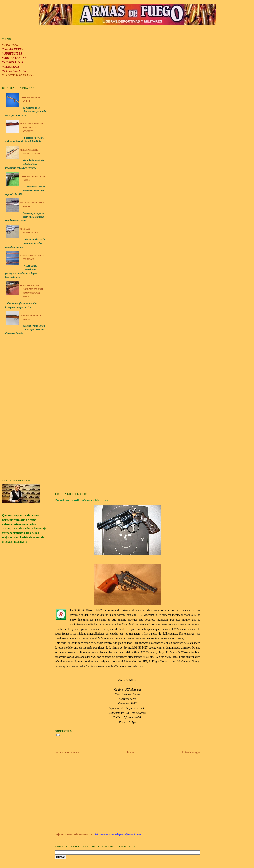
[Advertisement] (24, 408)
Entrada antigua (191, 752)
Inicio (130, 752)
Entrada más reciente (67, 752)
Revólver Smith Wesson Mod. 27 (82, 500)
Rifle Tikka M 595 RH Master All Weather (31, 127)
